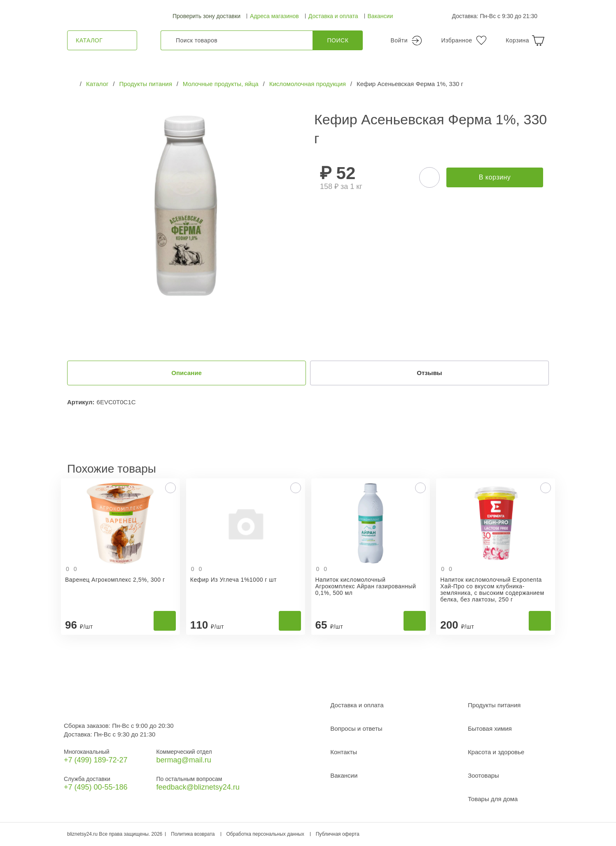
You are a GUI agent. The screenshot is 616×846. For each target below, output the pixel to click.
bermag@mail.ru (183, 760)
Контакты (344, 752)
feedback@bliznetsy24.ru (198, 788)
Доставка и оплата (333, 16)
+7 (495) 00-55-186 (96, 788)
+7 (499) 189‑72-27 (96, 760)
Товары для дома (493, 799)
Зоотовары (483, 776)
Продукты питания (494, 705)
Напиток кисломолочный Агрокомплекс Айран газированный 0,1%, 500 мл (366, 587)
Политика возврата (193, 834)
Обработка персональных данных (265, 834)
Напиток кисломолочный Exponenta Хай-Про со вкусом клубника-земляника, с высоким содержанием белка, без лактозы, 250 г (492, 590)
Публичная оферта (338, 834)
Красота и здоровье (496, 752)
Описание (187, 373)
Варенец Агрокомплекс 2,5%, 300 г (115, 580)
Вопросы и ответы (356, 729)
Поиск (338, 40)
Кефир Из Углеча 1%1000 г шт (233, 580)
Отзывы (429, 373)
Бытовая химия (490, 729)
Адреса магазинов (274, 16)
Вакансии (380, 16)
